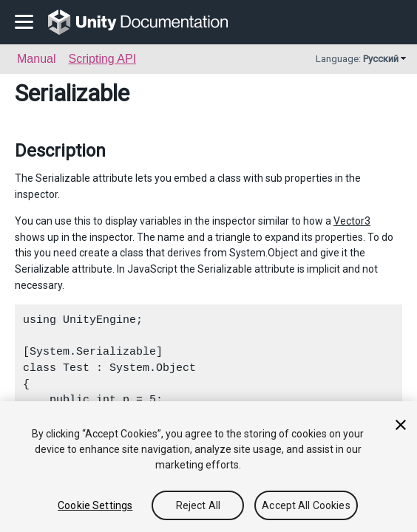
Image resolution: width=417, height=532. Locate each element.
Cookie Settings (95, 505)
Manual (36, 59)
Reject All (198, 505)
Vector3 (352, 221)
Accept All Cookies (306, 505)
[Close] (401, 425)
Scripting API (102, 59)
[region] (208, 467)
